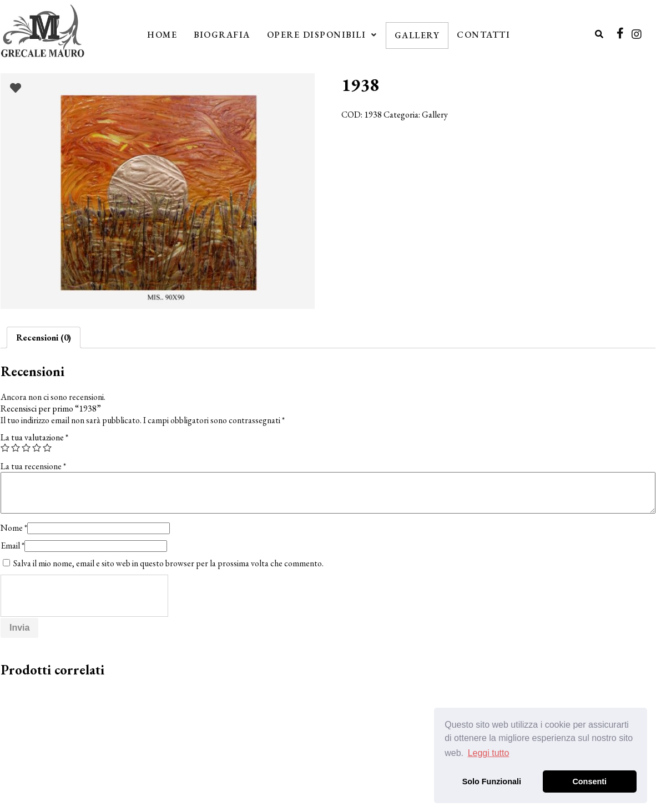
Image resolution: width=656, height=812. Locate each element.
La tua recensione (33, 466)
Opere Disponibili (322, 35)
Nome (14, 528)
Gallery (417, 35)
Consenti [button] (589, 781)
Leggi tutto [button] (489, 753)
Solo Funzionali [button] (492, 781)
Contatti (483, 35)
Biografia (222, 35)
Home (162, 35)
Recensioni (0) (44, 338)
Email (12, 545)
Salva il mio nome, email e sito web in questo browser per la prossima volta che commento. (168, 563)
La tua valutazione (34, 437)
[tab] (44, 338)
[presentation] (85, 596)
